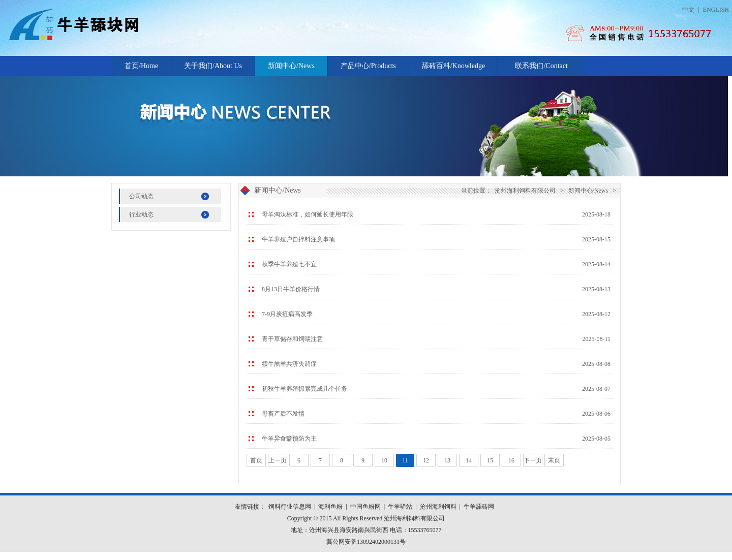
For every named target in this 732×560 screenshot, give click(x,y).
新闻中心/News (291, 66)
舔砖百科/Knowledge (453, 66)
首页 (256, 460)
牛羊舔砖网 (479, 507)
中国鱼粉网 (365, 507)
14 (469, 460)
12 (426, 460)
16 (511, 460)
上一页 (278, 460)
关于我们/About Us (213, 66)
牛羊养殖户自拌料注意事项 (298, 239)
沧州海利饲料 (438, 507)
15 (490, 460)
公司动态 (141, 196)
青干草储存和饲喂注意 (292, 339)
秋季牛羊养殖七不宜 (289, 264)
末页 (554, 460)
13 (447, 460)
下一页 (533, 460)
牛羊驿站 (400, 507)
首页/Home (141, 66)
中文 (688, 10)
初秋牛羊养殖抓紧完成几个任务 (304, 389)
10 (384, 460)
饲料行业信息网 (290, 507)
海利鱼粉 (330, 507)
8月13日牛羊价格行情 (291, 289)
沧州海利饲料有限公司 (525, 191)
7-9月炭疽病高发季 (287, 314)
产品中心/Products (368, 66)
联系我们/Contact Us (541, 69)
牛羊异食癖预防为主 (289, 439)
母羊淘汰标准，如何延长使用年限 (308, 214)
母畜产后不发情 (283, 414)
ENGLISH (716, 10)
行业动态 (141, 214)
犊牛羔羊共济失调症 (289, 364)
